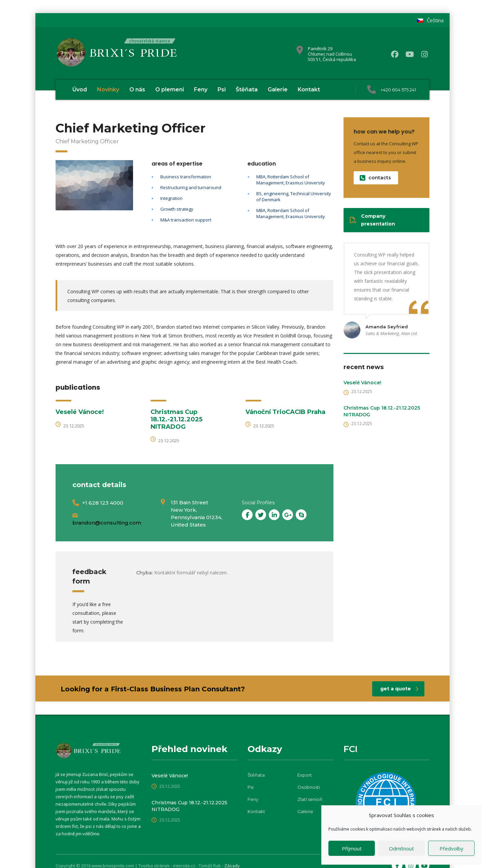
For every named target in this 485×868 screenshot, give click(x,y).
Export (305, 775)
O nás (137, 89)
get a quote (399, 689)
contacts (375, 178)
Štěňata (247, 89)
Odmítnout (401, 848)
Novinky (108, 89)
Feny (201, 89)
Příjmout (352, 848)
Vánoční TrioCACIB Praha (285, 412)
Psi (222, 89)
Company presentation (373, 220)
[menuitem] (430, 20)
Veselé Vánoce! (80, 412)
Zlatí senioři (310, 799)
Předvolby (451, 848)
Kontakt (309, 89)
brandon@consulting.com (107, 523)
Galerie (278, 89)
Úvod (80, 89)
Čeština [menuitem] (435, 20)
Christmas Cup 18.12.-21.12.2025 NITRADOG (176, 419)
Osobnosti (309, 787)
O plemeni (170, 89)
